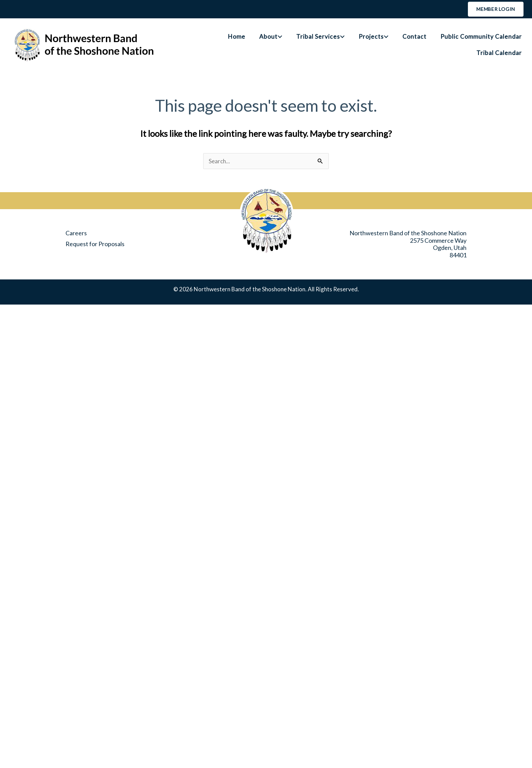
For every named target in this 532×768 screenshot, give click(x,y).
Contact (414, 36)
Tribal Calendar (499, 53)
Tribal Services (318, 36)
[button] (280, 37)
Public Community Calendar (481, 36)
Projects (371, 36)
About (268, 36)
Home (236, 36)
